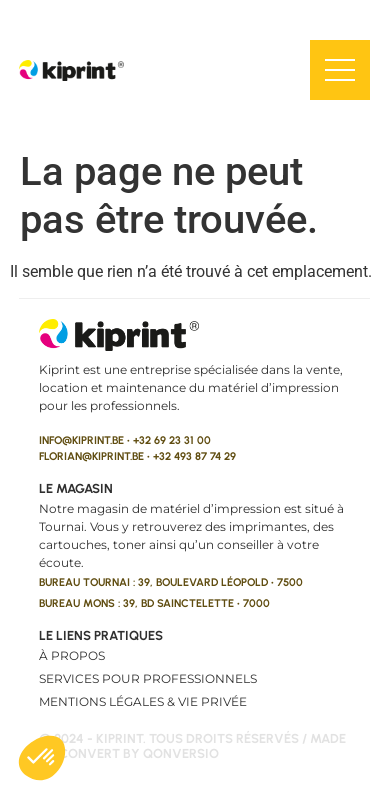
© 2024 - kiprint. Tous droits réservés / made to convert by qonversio (192, 746)
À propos (72, 655)
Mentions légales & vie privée (143, 701)
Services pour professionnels (148, 678)
